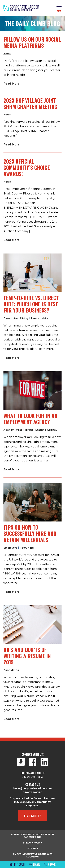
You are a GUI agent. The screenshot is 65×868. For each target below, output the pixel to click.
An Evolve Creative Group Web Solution (33, 855)
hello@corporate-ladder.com (32, 788)
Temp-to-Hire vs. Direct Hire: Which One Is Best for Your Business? (31, 304)
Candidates (11, 670)
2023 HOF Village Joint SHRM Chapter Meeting (30, 103)
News (7, 53)
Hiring (24, 318)
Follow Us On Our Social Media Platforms (32, 42)
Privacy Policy (32, 843)
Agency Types (13, 430)
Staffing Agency (46, 430)
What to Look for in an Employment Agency (30, 419)
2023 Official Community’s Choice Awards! (27, 167)
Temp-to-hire (40, 318)
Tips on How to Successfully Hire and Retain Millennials (30, 533)
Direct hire (11, 318)
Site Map (33, 848)
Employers (10, 548)
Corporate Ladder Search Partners (21, 8)
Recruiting (27, 548)
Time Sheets (33, 816)
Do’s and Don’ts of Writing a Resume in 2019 (27, 656)
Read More (12, 84)
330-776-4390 (33, 792)
